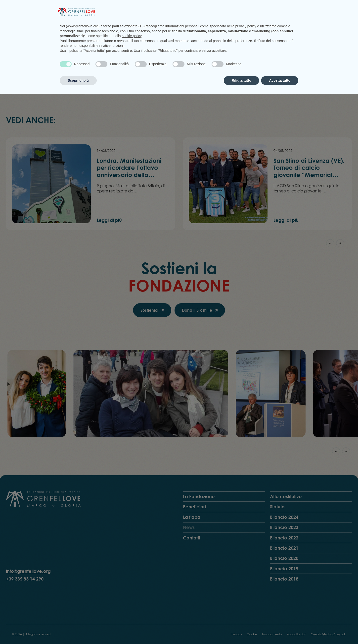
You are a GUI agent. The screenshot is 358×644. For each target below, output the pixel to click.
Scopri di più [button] (78, 630)
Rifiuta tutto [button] (242, 630)
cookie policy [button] (132, 586)
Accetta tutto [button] (280, 630)
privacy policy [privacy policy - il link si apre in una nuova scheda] (246, 576)
